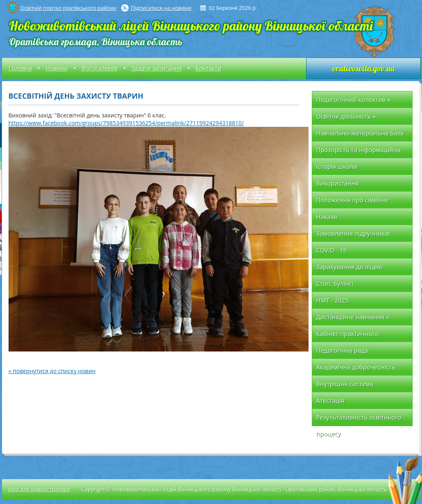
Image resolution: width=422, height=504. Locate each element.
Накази (327, 217)
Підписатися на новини (161, 8)
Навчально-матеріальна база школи (360, 135)
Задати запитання (157, 68)
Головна (21, 68)
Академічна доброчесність (356, 367)
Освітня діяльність (346, 116)
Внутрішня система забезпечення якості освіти (357, 386)
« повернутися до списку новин (52, 371)
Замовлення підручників (353, 233)
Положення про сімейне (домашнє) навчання (352, 202)
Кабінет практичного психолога (348, 336)
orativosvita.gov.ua (363, 68)
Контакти (208, 68)
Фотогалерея (100, 68)
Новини (57, 68)
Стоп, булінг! (335, 283)
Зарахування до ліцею (349, 267)
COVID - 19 (332, 250)
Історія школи (337, 166)
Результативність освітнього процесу (359, 419)
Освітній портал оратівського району (68, 8)
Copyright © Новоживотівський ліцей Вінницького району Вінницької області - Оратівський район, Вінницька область (234, 489)
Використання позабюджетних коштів (351, 185)
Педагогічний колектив (353, 99)
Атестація (330, 400)
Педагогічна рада (342, 350)
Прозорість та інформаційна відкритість (359, 152)
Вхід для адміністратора (39, 489)
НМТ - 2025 (333, 300)
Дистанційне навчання (353, 317)
